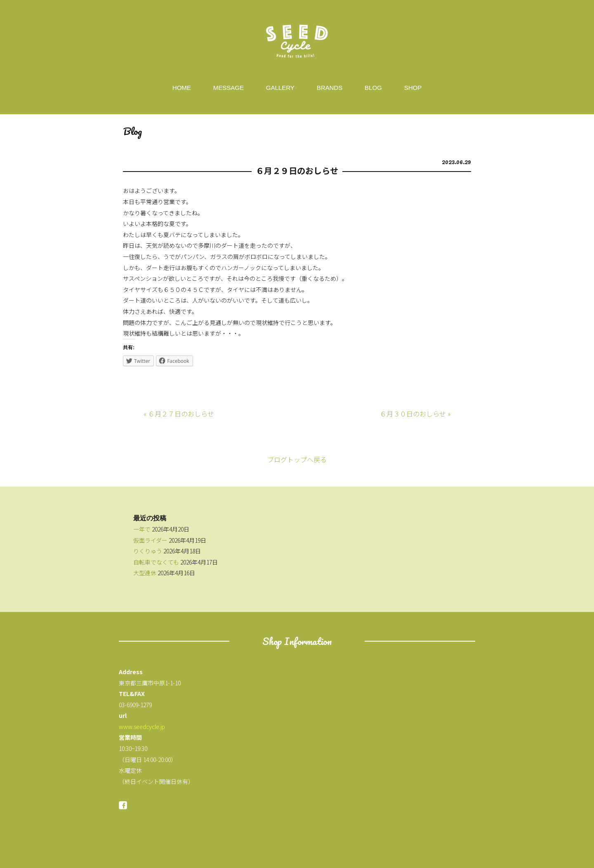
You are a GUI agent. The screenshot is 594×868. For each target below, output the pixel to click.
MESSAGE (229, 88)
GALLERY (280, 88)
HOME (182, 88)
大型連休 (145, 573)
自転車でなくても (156, 562)
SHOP (413, 88)
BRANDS (330, 88)
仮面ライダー (150, 540)
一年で (142, 529)
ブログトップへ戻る (297, 459)
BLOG (373, 88)
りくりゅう (148, 551)
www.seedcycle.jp (142, 727)
